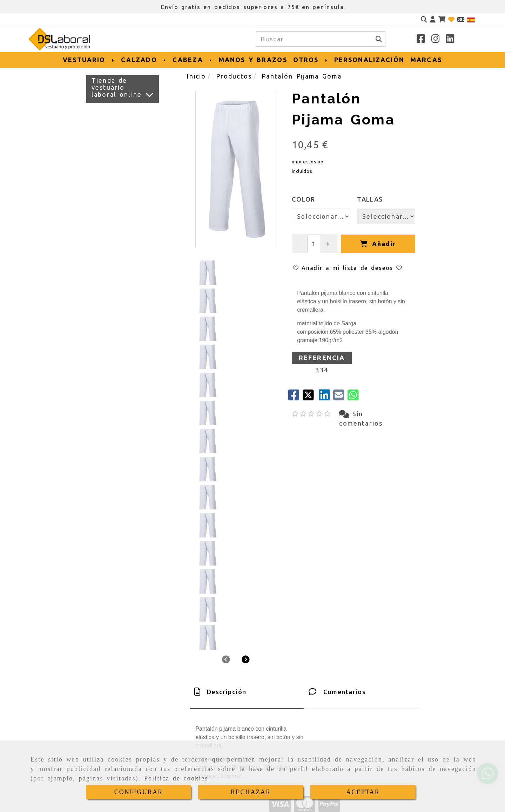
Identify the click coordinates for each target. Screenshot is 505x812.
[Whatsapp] (103, 728)
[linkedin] (326, 397)
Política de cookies (176, 778)
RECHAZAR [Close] (251, 792)
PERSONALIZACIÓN (369, 60)
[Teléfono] (103, 712)
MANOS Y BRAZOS (253, 60)
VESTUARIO (89, 60)
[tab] (247, 456)
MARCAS (426, 60)
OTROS (311, 60)
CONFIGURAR (139, 792)
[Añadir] (378, 244)
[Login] (451, 19)
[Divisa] (461, 19)
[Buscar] (424, 19)
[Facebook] (421, 40)
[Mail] (340, 397)
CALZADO (144, 60)
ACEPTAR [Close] (363, 792)
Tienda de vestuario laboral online (117, 87)
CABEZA (193, 60)
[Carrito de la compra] (442, 19)
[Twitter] (311, 397)
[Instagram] (436, 40)
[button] (433, 19)
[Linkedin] (450, 40)
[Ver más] (150, 94)
